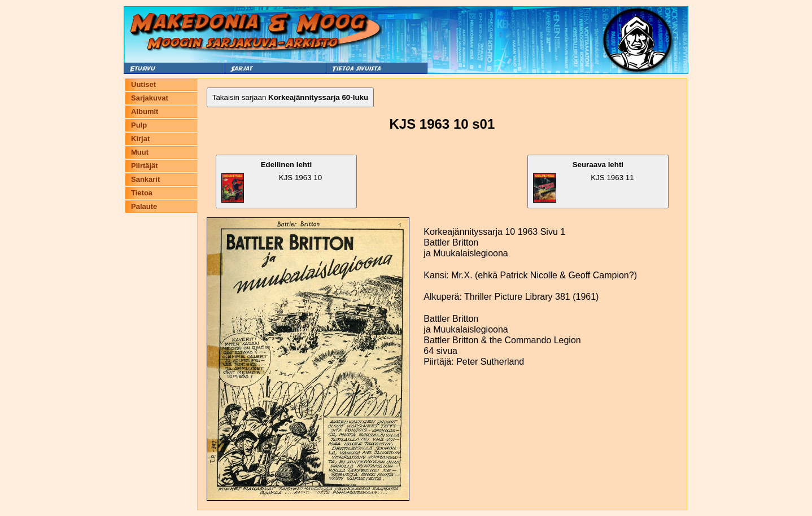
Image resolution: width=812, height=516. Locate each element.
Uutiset (143, 84)
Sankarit (145, 179)
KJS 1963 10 (272, 182)
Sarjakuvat (150, 98)
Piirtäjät (145, 166)
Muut (140, 152)
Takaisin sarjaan (290, 97)
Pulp (139, 125)
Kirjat (140, 139)
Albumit (145, 111)
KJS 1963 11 (584, 182)
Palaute (144, 206)
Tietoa (142, 193)
